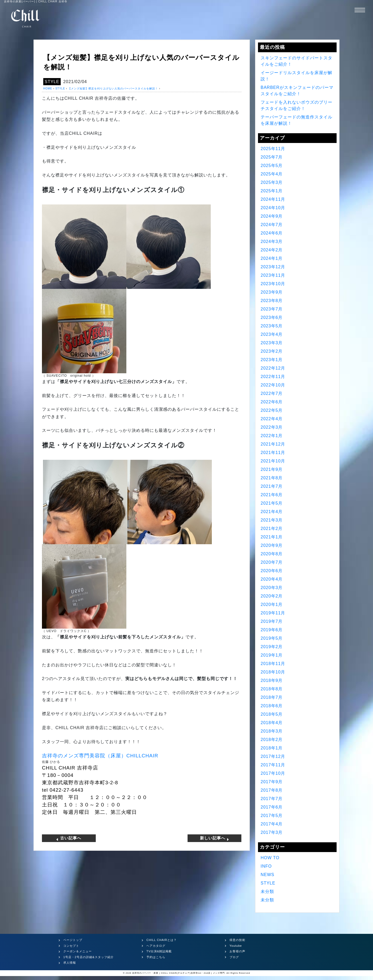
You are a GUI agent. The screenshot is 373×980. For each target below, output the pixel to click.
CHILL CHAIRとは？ (162, 940)
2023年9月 (272, 292)
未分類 (267, 891)
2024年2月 (272, 250)
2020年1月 (272, 604)
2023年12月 (273, 267)
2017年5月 (272, 816)
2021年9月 (272, 469)
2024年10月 (273, 208)
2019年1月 (272, 655)
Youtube (236, 946)
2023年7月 (272, 309)
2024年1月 (272, 258)
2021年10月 (273, 461)
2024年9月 (272, 216)
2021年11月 (273, 453)
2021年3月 (272, 520)
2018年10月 (273, 672)
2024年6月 (272, 233)
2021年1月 (272, 537)
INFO (266, 866)
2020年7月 (272, 562)
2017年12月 (273, 756)
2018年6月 (272, 706)
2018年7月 (272, 697)
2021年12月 (273, 444)
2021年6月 (272, 495)
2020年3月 (272, 588)
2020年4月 (272, 579)
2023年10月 (273, 284)
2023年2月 (272, 351)
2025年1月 (272, 191)
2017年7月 (272, 799)
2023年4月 (272, 334)
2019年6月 (272, 630)
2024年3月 (272, 242)
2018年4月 (272, 723)
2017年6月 (272, 807)
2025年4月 (272, 174)
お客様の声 (237, 951)
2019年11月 (273, 613)
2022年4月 (272, 419)
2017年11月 (273, 765)
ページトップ (73, 940)
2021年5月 (272, 503)
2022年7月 (272, 393)
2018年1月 (272, 748)
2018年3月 (272, 731)
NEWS (267, 875)
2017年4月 (272, 824)
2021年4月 (272, 512)
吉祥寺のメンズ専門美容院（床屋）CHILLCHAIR (100, 756)
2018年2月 (272, 740)
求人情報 (70, 963)
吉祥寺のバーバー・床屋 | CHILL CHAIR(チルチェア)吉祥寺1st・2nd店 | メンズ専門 (178, 973)
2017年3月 (272, 832)
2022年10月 (273, 385)
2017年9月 (272, 782)
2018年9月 (272, 680)
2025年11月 (273, 149)
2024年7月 (272, 225)
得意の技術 (237, 940)
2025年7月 (272, 157)
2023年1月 (272, 360)
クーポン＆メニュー (78, 951)
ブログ (234, 957)
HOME (48, 89)
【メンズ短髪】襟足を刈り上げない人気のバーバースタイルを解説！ (113, 89)
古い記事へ (68, 838)
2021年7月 (272, 486)
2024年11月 (273, 199)
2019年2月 (272, 647)
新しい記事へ (215, 838)
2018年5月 (272, 714)
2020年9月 (272, 545)
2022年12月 (273, 368)
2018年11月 (273, 664)
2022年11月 (273, 377)
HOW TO (270, 858)
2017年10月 (273, 773)
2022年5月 (272, 410)
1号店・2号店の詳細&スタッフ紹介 (89, 957)
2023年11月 (273, 275)
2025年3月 (272, 182)
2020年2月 (272, 596)
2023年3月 (272, 343)
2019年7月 (272, 621)
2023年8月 (272, 301)
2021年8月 (272, 478)
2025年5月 (272, 166)
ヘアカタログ (156, 946)
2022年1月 (272, 436)
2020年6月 (272, 571)
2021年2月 (272, 529)
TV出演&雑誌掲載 (159, 951)
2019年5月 (272, 638)
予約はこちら (156, 957)
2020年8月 (272, 554)
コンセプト (71, 946)
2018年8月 (272, 689)
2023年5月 (272, 326)
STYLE (52, 82)
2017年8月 (272, 790)
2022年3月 (272, 427)
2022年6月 (272, 402)
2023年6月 (272, 317)
